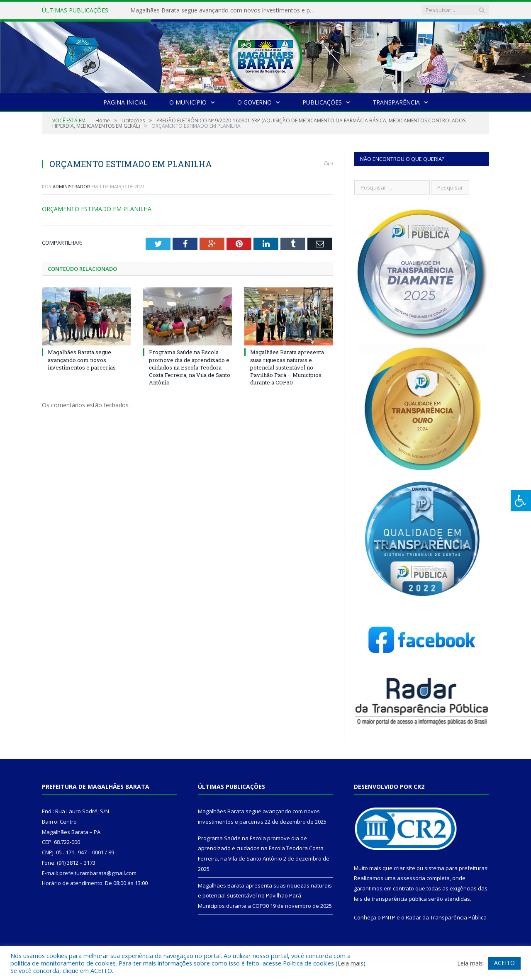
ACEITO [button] (504, 963)
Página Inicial (125, 102)
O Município (188, 102)
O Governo (255, 102)
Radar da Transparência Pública (446, 917)
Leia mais (351, 963)
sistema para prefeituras (456, 868)
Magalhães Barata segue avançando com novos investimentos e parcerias (226, 10)
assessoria (411, 878)
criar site (404, 868)
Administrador (71, 186)
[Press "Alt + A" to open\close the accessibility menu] (521, 501)
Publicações (322, 102)
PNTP (389, 917)
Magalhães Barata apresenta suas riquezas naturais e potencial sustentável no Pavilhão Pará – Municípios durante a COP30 (287, 367)
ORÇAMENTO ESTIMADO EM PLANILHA (97, 209)
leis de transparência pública (390, 899)
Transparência (396, 102)
